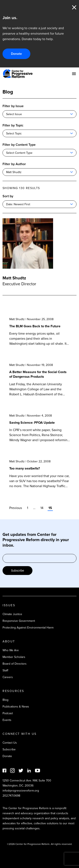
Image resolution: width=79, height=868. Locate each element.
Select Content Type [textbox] (19, 153)
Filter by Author (14, 164)
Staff (5, 670)
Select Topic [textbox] (14, 133)
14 (42, 508)
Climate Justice (12, 614)
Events (7, 720)
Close (74, 7)
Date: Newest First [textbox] (18, 204)
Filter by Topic (13, 125)
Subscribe (17, 571)
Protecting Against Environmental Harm (28, 628)
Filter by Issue (13, 106)
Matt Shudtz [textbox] (14, 172)
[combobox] (39, 114)
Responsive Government (19, 621)
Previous (16, 508)
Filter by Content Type (19, 145)
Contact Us (10, 743)
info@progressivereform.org (21, 791)
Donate (16, 54)
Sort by (8, 196)
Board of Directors (15, 664)
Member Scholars (14, 657)
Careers (8, 677)
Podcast (8, 713)
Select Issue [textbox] (14, 114)
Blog (5, 700)
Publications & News (16, 707)
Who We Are (11, 650)
